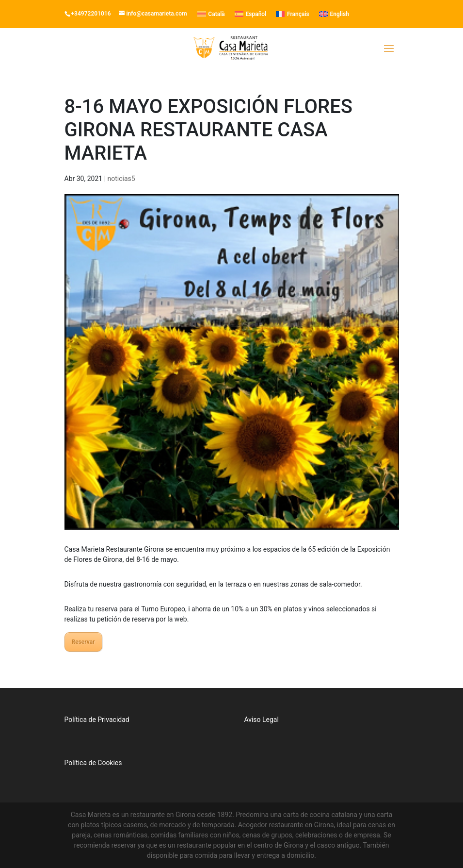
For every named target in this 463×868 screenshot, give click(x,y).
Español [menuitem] (256, 14)
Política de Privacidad (97, 720)
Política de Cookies (93, 763)
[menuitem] (211, 14)
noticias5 (121, 179)
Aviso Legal (261, 720)
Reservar (83, 642)
